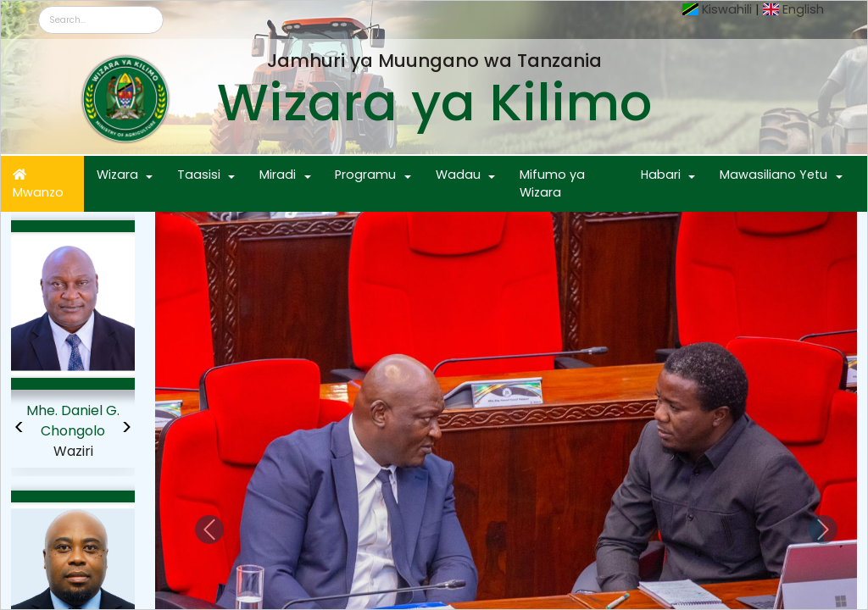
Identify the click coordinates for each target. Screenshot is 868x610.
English (803, 9)
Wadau (458, 175)
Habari (661, 175)
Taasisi (199, 175)
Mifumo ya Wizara (552, 184)
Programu (365, 175)
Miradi (278, 175)
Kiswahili (727, 9)
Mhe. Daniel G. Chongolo (73, 421)
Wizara (117, 175)
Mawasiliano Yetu (773, 175)
